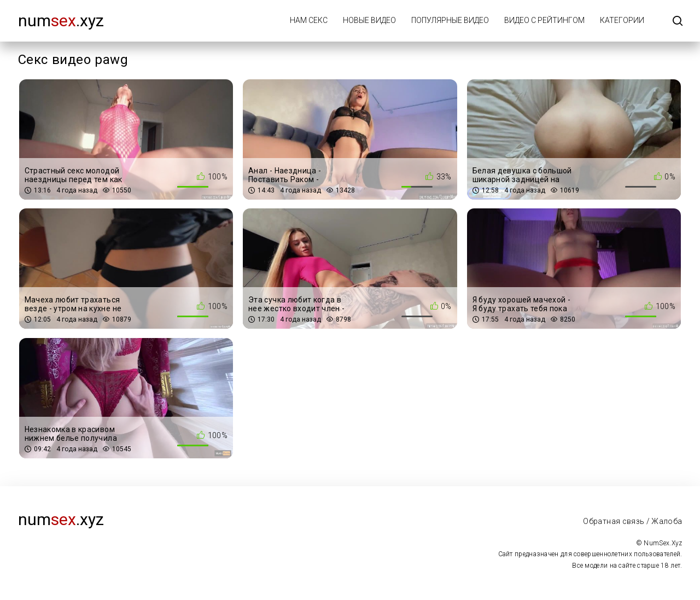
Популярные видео (450, 20)
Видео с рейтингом (544, 20)
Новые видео (369, 20)
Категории (622, 20)
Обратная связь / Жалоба (632, 521)
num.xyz (61, 21)
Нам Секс (309, 20)
